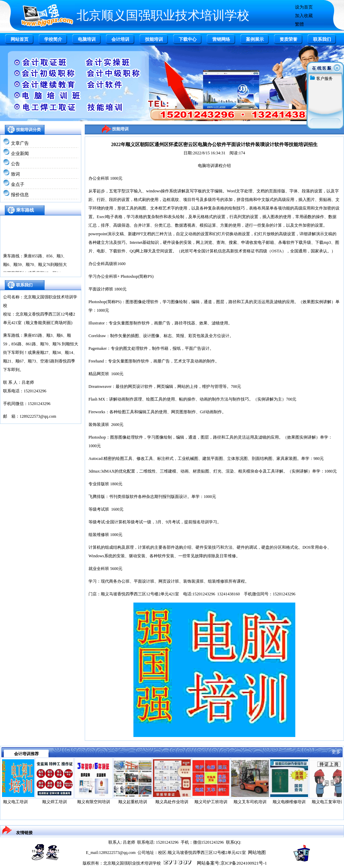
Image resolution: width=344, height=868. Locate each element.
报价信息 (20, 195)
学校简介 (53, 39)
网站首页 (20, 39)
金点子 (18, 184)
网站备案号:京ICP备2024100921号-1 (232, 863)
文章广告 (20, 143)
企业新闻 (20, 153)
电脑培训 (87, 39)
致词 (15, 174)
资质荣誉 (288, 39)
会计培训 (120, 39)
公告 (15, 164)
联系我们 (322, 39)
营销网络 (221, 39)
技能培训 (154, 39)
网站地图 (257, 852)
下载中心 (188, 39)
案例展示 (255, 39)
